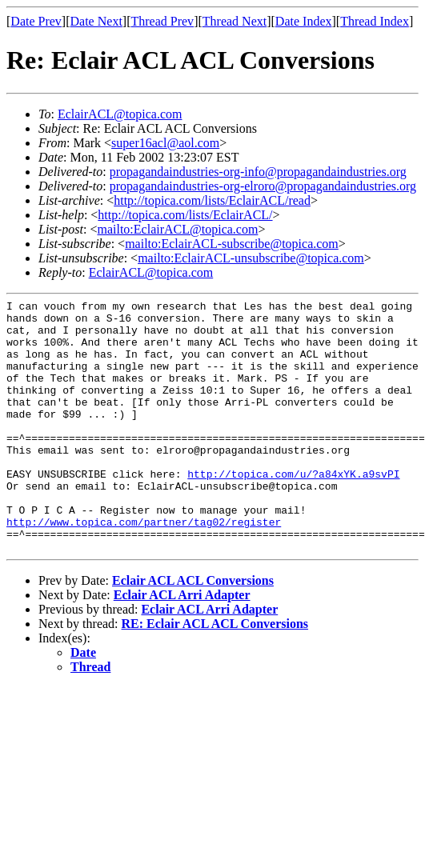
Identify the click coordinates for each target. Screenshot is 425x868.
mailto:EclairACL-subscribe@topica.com (232, 244)
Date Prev (36, 21)
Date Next (96, 21)
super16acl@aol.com (165, 143)
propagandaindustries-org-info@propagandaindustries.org (258, 172)
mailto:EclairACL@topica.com (177, 229)
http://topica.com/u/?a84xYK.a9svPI (293, 510)
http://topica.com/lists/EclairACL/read (212, 200)
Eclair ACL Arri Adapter (182, 645)
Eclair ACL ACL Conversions (193, 631)
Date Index (304, 21)
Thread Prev (162, 21)
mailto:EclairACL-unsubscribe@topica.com (251, 258)
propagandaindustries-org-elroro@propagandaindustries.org (263, 186)
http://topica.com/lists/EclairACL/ (185, 215)
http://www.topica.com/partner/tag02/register (144, 567)
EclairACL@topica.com (120, 114)
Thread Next (235, 21)
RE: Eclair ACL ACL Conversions (215, 674)
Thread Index (375, 21)
